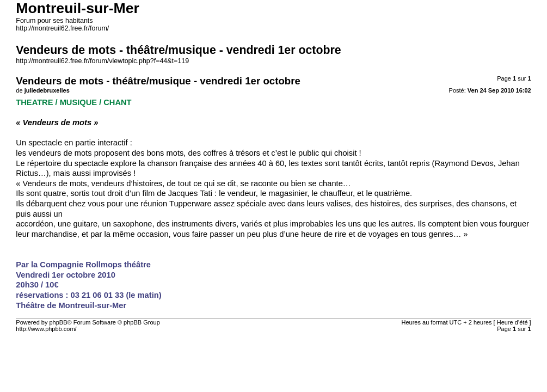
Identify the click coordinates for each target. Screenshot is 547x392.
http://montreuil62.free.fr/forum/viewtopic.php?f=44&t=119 (102, 61)
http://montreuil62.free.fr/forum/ (62, 28)
